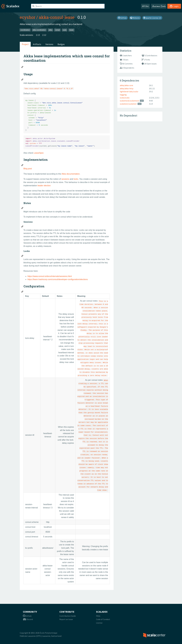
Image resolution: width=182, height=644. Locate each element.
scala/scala (125, 98)
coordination (25, 30)
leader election (44, 186)
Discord (28, 619)
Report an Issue (66, 619)
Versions (49, 44)
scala (65, 30)
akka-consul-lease (57, 17)
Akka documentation (71, 174)
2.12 (44, 35)
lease (71, 30)
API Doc (145, 6)
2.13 (38, 35)
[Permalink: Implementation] (22, 166)
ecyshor (28, 17)
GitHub (122, 18)
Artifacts (37, 44)
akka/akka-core (126, 85)
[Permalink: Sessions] (22, 227)
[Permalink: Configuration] (22, 292)
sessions (65, 179)
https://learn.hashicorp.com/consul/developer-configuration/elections (58, 279)
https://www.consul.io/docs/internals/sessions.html (50, 276)
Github (27, 616)
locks (76, 179)
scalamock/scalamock (129, 101)
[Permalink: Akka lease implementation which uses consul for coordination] (22, 67)
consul (57, 30)
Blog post (28, 169)
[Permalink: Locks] (22, 256)
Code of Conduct (103, 619)
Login (174, 6)
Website (135, 18)
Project (25, 44)
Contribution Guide (68, 616)
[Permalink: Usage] (22, 80)
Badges (61, 44)
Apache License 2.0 (152, 18)
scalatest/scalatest (128, 104)
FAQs (98, 616)
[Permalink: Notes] (22, 208)
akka (50, 30)
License (99, 623)
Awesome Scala (159, 6)
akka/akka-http (127, 88)
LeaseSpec (39, 153)
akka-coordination (39, 30)
